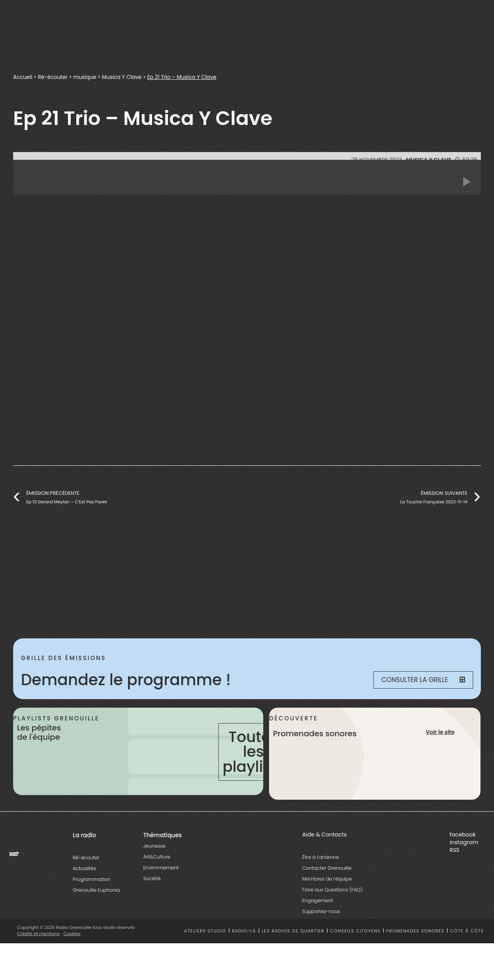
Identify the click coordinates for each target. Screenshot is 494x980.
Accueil (23, 77)
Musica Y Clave (122, 77)
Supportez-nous (321, 911)
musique (85, 77)
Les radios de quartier (293, 931)
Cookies (72, 934)
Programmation (91, 879)
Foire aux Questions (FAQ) (332, 890)
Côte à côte (467, 931)
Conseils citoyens (355, 931)
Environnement (161, 868)
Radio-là (244, 931)
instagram (464, 842)
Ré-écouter (53, 77)
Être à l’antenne (321, 857)
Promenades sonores (415, 931)
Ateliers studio (205, 931)
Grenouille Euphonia (96, 890)
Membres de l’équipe (327, 879)
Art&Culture (157, 857)
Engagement (318, 900)
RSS (454, 850)
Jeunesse (154, 846)
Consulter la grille (423, 680)
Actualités (84, 868)
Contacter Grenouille (327, 868)
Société (152, 878)
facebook (462, 835)
